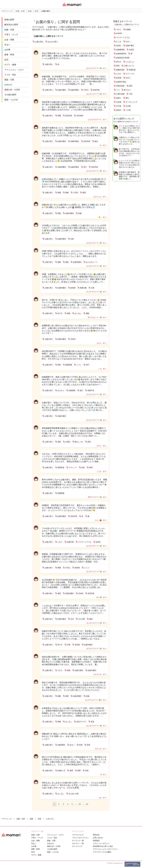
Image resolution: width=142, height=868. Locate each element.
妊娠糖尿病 (120, 50)
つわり (119, 29)
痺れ (127, 98)
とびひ (119, 74)
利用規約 (96, 841)
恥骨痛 (119, 78)
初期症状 (132, 70)
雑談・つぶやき (11, 100)
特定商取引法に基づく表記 (103, 846)
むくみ (119, 42)
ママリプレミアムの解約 (102, 852)
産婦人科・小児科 (12, 90)
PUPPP (119, 33)
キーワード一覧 (78, 841)
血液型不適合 (121, 82)
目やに (128, 78)
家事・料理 (9, 55)
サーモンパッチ (131, 102)
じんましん (130, 62)
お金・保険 (9, 40)
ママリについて (78, 835)
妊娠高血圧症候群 (123, 58)
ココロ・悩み (10, 75)
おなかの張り (53, 42)
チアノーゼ (130, 74)
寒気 (118, 66)
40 (87, 804)
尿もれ (119, 62)
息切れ (119, 46)
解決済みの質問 (11, 25)
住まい (7, 45)
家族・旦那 (9, 80)
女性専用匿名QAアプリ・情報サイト (72, 6)
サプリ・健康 (10, 65)
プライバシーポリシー (101, 843)
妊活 (6, 60)
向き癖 (128, 106)
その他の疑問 (10, 95)
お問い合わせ (98, 838)
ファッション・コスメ (14, 70)
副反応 (119, 110)
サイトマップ (77, 846)
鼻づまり (127, 90)
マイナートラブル (123, 38)
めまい (128, 42)
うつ (118, 90)
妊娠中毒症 (130, 46)
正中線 (119, 106)
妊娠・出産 (9, 30)
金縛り (119, 98)
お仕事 (7, 50)
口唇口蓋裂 (120, 94)
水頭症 (131, 50)
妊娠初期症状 (121, 54)
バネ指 (128, 110)
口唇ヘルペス (129, 66)
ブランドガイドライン (80, 838)
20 (80, 804)
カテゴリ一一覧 (78, 843)
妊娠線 (128, 29)
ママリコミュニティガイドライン (105, 849)
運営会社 (96, 835)
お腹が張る (39, 42)
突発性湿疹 (120, 86)
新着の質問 (9, 20)
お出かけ (8, 85)
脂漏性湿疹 (120, 70)
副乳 (131, 86)
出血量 (119, 102)
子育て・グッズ (11, 35)
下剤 (131, 94)
